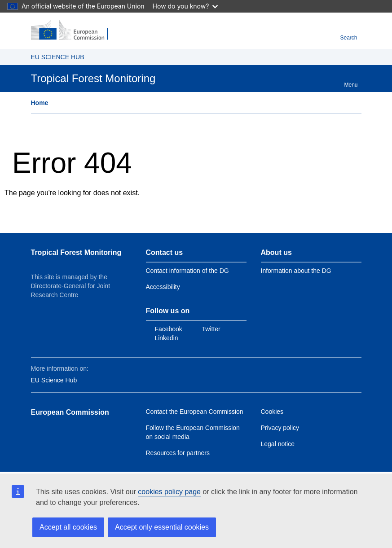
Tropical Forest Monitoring (76, 252)
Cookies (272, 412)
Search (348, 33)
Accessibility (163, 287)
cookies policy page (169, 492)
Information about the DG (296, 271)
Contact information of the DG (187, 271)
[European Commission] (74, 31)
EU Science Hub (54, 380)
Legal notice (278, 444)
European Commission (70, 412)
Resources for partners (178, 453)
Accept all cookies (68, 527)
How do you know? (185, 6)
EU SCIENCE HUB (58, 57)
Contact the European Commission (195, 412)
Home (40, 103)
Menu (351, 80)
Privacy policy (280, 428)
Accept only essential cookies (162, 527)
